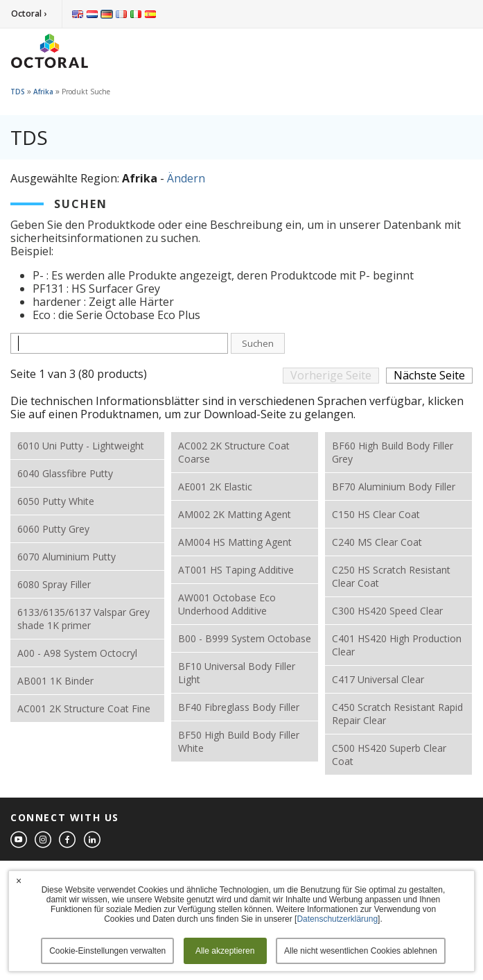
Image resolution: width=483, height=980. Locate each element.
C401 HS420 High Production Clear (397, 645)
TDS (18, 92)
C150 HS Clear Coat (376, 514)
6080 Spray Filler (54, 584)
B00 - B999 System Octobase (245, 638)
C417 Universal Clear (378, 679)
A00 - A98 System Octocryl (77, 653)
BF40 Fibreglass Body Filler (239, 707)
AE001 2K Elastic (215, 487)
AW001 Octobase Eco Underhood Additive (227, 604)
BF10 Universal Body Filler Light (237, 673)
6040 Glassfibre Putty (65, 473)
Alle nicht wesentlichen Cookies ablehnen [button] (361, 951)
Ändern (186, 178)
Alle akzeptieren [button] (225, 951)
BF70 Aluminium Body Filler (394, 487)
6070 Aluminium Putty (67, 557)
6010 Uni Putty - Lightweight (81, 446)
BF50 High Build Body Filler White (239, 741)
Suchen (258, 343)
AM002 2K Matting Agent (235, 514)
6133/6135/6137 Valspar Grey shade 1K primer (84, 619)
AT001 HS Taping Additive (236, 570)
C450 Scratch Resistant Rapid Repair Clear (397, 714)
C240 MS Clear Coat (377, 542)
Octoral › (29, 14)
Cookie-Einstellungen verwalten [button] (107, 951)
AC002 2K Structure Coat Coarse (234, 452)
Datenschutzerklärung (337, 919)
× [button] (19, 881)
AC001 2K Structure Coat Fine (84, 708)
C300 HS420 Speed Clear (387, 611)
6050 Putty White (56, 501)
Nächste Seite (429, 375)
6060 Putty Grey (53, 529)
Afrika (43, 92)
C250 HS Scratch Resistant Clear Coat (391, 576)
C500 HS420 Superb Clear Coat (389, 755)
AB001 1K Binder (55, 681)
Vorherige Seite (331, 375)
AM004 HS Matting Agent (235, 542)
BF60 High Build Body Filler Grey (393, 452)
